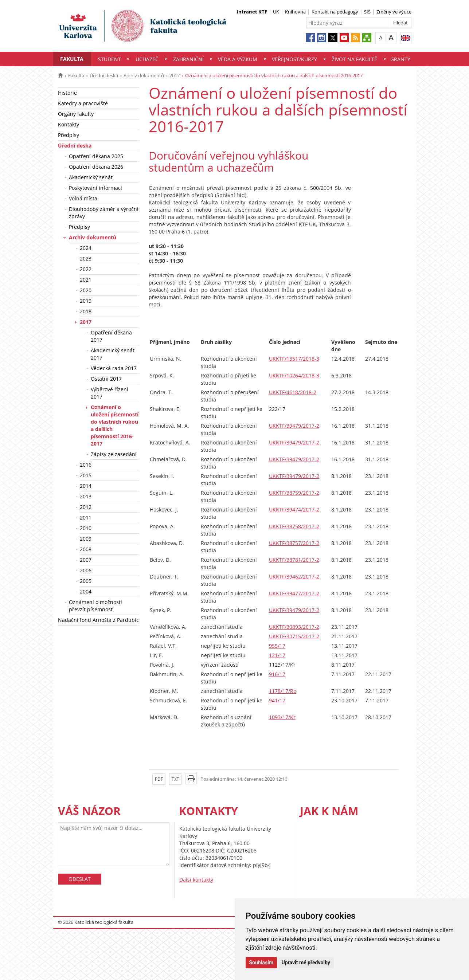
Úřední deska (104, 75)
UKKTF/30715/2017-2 (294, 636)
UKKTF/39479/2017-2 (294, 426)
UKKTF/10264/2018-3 (294, 375)
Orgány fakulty (76, 114)
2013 (86, 496)
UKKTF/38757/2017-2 (294, 543)
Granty (400, 59)
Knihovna (295, 12)
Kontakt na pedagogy (335, 12)
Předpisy (69, 135)
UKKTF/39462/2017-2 (294, 577)
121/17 (277, 655)
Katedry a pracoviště (83, 103)
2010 (86, 528)
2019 (86, 301)
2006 (86, 570)
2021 (86, 280)
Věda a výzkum (238, 59)
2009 (86, 539)
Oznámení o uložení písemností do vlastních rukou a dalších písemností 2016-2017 (115, 425)
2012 (86, 507)
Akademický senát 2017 (113, 354)
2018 (86, 311)
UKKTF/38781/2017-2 (294, 560)
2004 (86, 591)
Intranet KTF (252, 12)
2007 (86, 560)
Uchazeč (147, 59)
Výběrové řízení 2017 (110, 393)
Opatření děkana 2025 (96, 156)
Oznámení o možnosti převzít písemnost (95, 606)
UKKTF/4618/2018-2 (293, 392)
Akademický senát (91, 177)
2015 (86, 475)
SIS (367, 12)
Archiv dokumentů (144, 75)
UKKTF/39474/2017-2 (294, 509)
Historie (67, 93)
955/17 (277, 646)
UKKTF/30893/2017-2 (294, 627)
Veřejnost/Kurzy (294, 59)
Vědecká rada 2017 (114, 368)
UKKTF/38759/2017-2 (294, 493)
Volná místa (83, 198)
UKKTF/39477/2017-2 (294, 593)
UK (276, 12)
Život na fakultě (354, 59)
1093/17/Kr (282, 717)
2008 (86, 549)
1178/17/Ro (283, 691)
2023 (86, 258)
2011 (86, 518)
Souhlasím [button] (261, 963)
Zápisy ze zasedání (114, 454)
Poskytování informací (95, 188)
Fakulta (72, 59)
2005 (86, 581)
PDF (159, 779)
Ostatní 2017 (106, 379)
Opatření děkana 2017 (111, 336)
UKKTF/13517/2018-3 (294, 359)
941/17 (277, 700)
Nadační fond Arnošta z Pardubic (98, 620)
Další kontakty (196, 880)
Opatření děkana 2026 (96, 167)
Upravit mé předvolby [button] (306, 963)
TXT (175, 779)
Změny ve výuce (394, 12)
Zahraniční (188, 59)
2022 (86, 269)
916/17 (277, 674)
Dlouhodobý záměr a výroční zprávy (104, 213)
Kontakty (69, 124)
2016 (86, 465)
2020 (86, 290)
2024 (86, 248)
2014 (86, 486)
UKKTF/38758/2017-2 (294, 526)
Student (110, 59)
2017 (175, 75)
